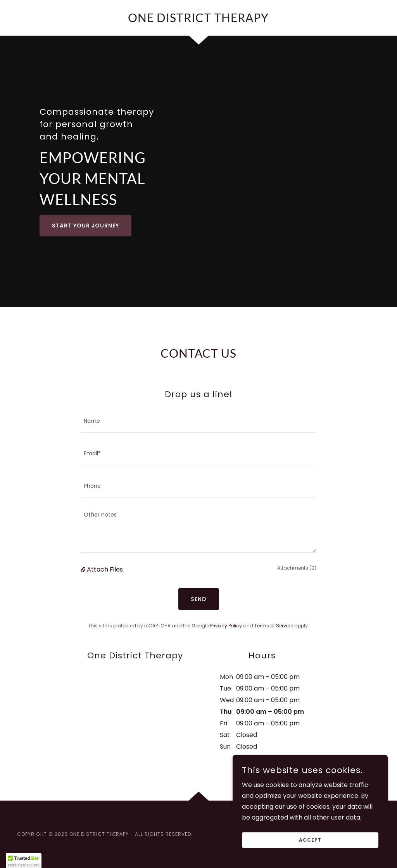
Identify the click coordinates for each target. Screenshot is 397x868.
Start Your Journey (85, 226)
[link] (198, 20)
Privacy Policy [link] (226, 626)
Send (199, 599)
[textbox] (198, 421)
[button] (84, 570)
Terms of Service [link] (274, 626)
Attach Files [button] (105, 569)
